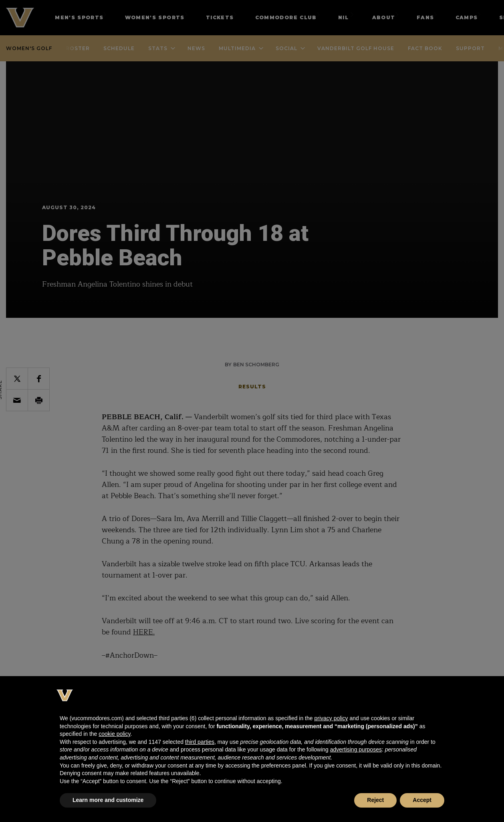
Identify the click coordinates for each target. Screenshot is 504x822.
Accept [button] (422, 800)
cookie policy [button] (114, 734)
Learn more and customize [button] (108, 800)
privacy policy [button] (331, 718)
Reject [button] (375, 800)
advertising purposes (356, 749)
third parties (200, 742)
